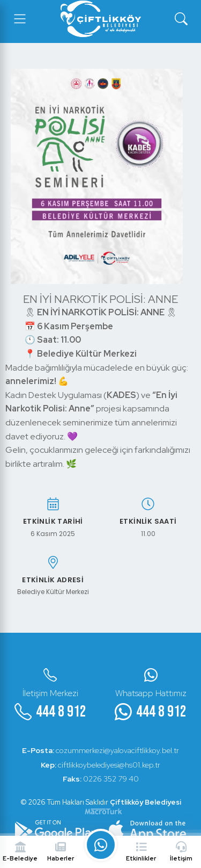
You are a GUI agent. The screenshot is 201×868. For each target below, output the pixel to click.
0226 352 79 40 (101, 779)
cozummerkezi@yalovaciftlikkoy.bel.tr (100, 750)
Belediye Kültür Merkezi (53, 592)
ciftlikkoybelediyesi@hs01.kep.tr (100, 765)
